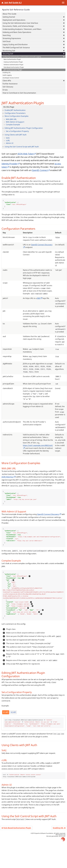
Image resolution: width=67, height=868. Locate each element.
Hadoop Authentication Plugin (13, 62)
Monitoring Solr (33, 51)
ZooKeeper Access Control (11, 78)
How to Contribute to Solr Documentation (19, 93)
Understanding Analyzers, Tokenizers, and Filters (33, 29)
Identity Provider (10, 164)
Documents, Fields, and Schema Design (33, 26)
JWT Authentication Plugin (13, 70)
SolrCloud (33, 41)
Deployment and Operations (33, 20)
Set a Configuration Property (17, 131)
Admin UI (10, 143)
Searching (33, 35)
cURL (8, 141)
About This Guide (9, 14)
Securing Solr (33, 54)
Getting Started (33, 17)
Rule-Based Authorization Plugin (14, 67)
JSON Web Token (26, 154)
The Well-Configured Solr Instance (33, 48)
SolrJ (8, 138)
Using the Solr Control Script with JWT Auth (22, 147)
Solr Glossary (8, 87)
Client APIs (33, 81)
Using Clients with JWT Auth (16, 135)
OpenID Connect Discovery (48, 514)
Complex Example (13, 125)
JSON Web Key (7, 477)
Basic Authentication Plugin (12, 59)
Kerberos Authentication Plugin (13, 65)
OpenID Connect (40, 170)
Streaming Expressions (33, 38)
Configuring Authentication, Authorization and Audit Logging (33, 57)
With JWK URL (11, 119)
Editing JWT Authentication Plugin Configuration (24, 128)
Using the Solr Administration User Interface (33, 23)
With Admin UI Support (15, 122)
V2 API (13, 712)
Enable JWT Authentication (15, 110)
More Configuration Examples (17, 116)
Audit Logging (7, 75)
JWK (39, 298)
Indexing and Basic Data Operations (33, 32)
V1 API (6, 712)
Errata (5, 90)
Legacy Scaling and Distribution (33, 44)
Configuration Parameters (15, 113)
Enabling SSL (7, 72)
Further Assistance (10, 84)
